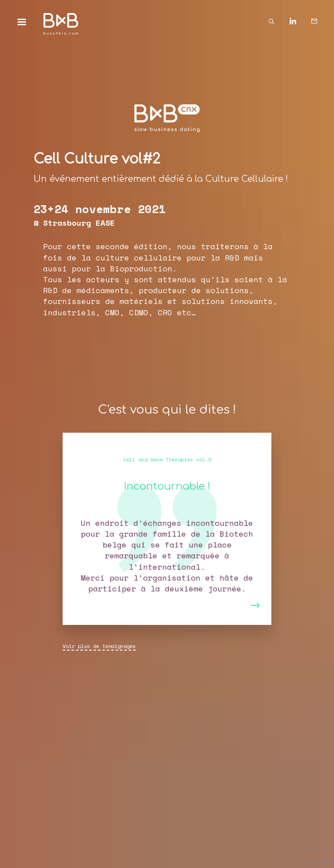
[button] (83, 529)
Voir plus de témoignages (99, 646)
